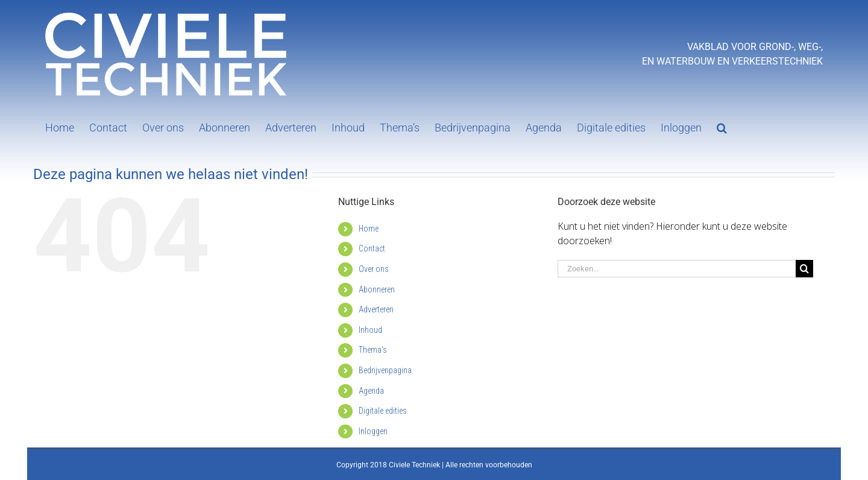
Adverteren (376, 309)
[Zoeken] (804, 269)
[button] (722, 127)
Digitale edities (383, 411)
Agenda (371, 391)
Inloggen (373, 431)
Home (369, 229)
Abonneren (377, 289)
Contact (372, 248)
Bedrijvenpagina (385, 370)
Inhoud (370, 330)
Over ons (374, 269)
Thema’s (373, 350)
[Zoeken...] (676, 269)
